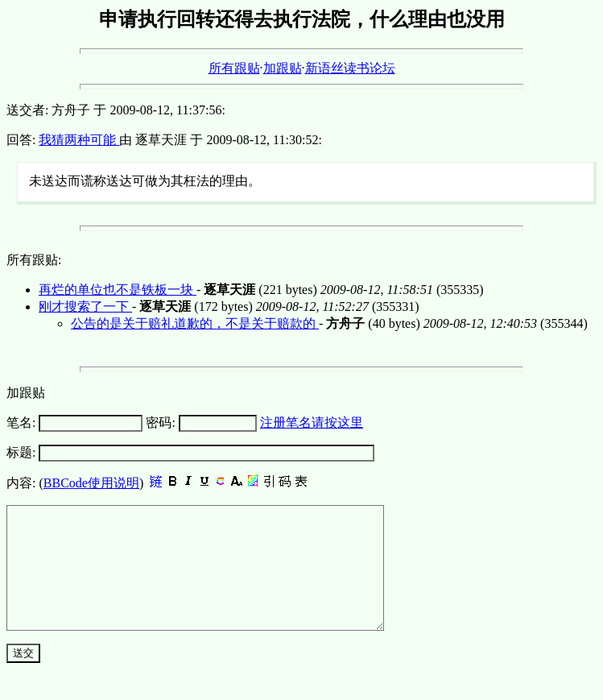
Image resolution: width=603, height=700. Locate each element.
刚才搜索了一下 (85, 307)
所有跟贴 (234, 68)
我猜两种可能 (79, 140)
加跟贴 (283, 68)
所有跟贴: (34, 260)
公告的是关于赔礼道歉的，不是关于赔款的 (195, 323)
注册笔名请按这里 (312, 422)
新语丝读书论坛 (350, 68)
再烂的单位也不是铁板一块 (118, 290)
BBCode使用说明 (91, 483)
